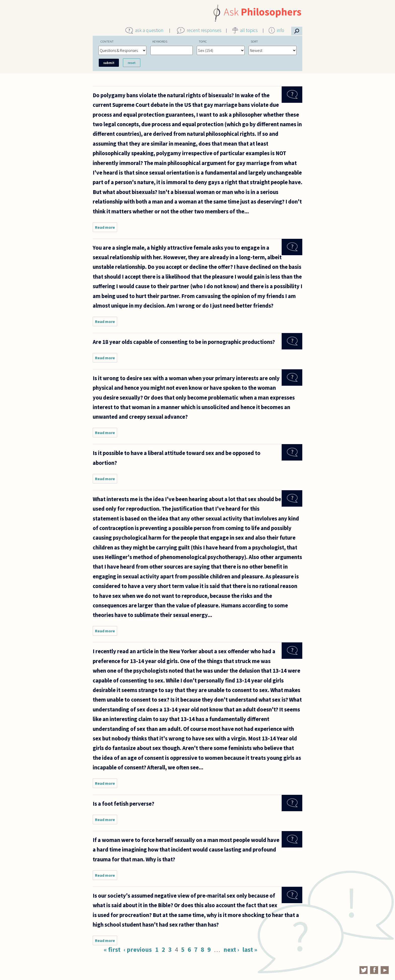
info (281, 30)
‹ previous (138, 950)
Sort (254, 41)
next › (231, 950)
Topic (203, 41)
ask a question (149, 30)
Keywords (160, 41)
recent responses (204, 30)
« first (112, 950)
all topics (249, 30)
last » (250, 950)
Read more (106, 228)
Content (107, 41)
